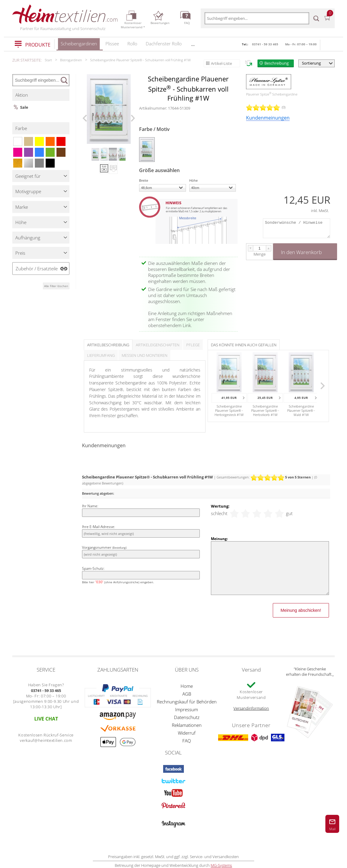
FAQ (187, 741)
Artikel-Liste (221, 63)
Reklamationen (187, 725)
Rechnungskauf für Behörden (187, 702)
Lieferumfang (101, 355)
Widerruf (187, 733)
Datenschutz (187, 717)
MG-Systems (221, 865)
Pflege (193, 345)
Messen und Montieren (145, 355)
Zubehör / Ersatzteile (37, 269)
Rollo (132, 44)
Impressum (187, 709)
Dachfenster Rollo (164, 44)
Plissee (112, 44)
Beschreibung (277, 63)
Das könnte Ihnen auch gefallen (244, 345)
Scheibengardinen (79, 46)
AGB (187, 694)
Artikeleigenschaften (158, 345)
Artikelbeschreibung (108, 345)
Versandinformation (251, 708)
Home (187, 686)
